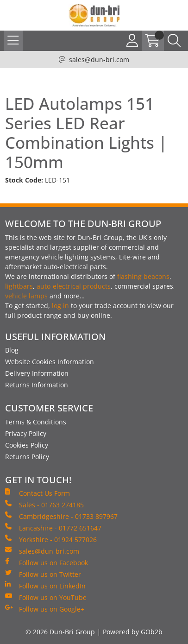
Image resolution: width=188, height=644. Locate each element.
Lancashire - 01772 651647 (53, 528)
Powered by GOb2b (133, 632)
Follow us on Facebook (47, 562)
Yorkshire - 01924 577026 (51, 539)
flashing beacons (143, 276)
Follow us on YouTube (46, 597)
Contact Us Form (38, 493)
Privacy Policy (26, 433)
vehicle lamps (26, 296)
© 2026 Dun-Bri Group (60, 632)
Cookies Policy (27, 445)
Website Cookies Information (50, 362)
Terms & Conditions (36, 422)
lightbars (19, 286)
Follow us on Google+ (45, 609)
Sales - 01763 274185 (44, 505)
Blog (12, 350)
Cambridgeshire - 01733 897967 (61, 516)
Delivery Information (37, 373)
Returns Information (37, 385)
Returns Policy (27, 457)
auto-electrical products (74, 286)
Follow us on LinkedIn (45, 586)
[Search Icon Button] (174, 41)
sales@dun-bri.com (99, 60)
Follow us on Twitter (43, 574)
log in (60, 306)
